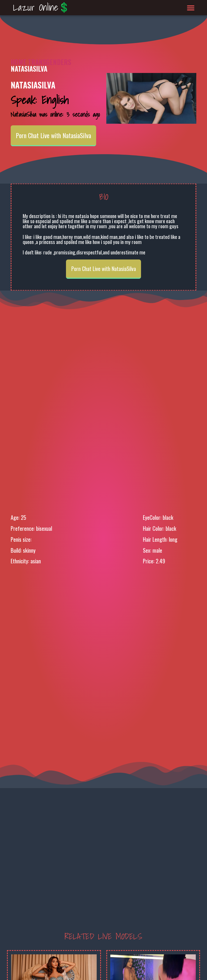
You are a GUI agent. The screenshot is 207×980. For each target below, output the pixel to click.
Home (19, 62)
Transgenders (50, 62)
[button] (191, 8)
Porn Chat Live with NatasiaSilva (53, 135)
